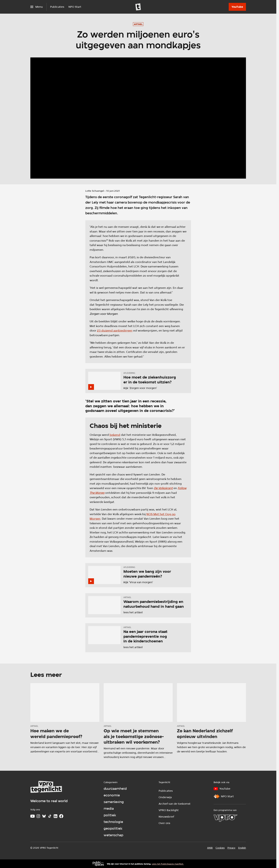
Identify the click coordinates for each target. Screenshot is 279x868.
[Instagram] (38, 816)
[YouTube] (237, 7)
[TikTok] (50, 816)
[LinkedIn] (56, 816)
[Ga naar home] (138, 7)
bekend (115, 435)
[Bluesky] (44, 816)
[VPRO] (225, 818)
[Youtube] (33, 816)
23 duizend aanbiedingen (115, 331)
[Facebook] (61, 816)
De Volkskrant (163, 488)
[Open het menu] (37, 7)
